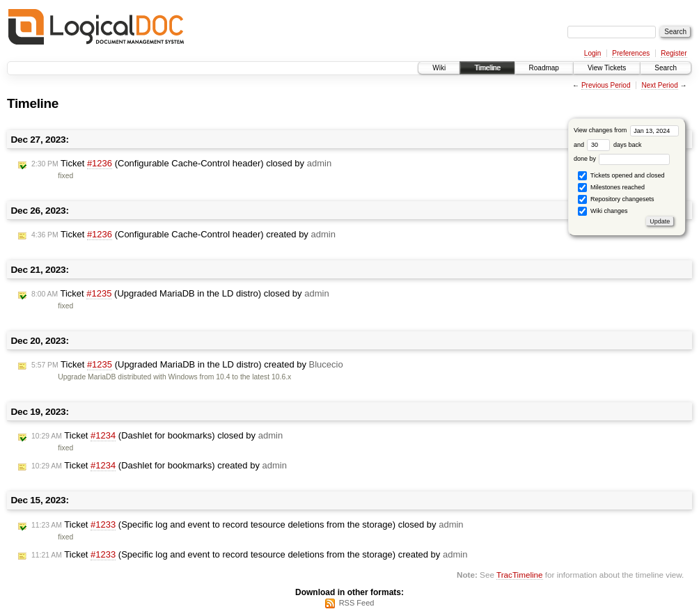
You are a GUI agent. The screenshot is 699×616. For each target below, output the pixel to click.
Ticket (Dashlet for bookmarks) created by (159, 466)
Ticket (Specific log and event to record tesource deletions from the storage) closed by (248, 525)
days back (614, 145)
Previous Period (606, 85)
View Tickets (607, 68)
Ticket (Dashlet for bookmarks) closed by (157, 436)
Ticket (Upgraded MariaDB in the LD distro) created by (187, 365)
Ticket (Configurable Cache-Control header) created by (183, 235)
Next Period (659, 85)
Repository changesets (616, 199)
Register (674, 53)
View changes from (626, 130)
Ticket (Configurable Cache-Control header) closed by (181, 164)
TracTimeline (520, 575)
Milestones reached (611, 188)
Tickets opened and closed (621, 176)
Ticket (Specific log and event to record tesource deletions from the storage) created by (249, 555)
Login (592, 53)
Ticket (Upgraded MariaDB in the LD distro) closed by (180, 294)
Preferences (631, 53)
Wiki (439, 68)
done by (622, 159)
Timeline (487, 68)
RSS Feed (357, 603)
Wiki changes (603, 211)
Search (666, 68)
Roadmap (544, 68)
